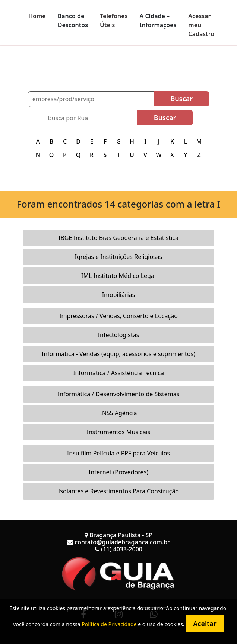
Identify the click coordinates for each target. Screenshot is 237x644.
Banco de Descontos (73, 20)
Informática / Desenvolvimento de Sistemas (119, 394)
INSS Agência (118, 413)
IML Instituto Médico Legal (118, 276)
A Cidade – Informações (158, 20)
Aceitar (205, 624)
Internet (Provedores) (118, 472)
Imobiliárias (119, 295)
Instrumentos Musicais (118, 432)
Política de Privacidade (109, 624)
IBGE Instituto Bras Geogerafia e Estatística (118, 238)
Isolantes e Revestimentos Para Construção (118, 491)
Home (37, 16)
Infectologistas (119, 335)
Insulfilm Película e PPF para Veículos (118, 453)
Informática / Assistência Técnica (118, 373)
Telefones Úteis (114, 20)
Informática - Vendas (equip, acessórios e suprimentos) (118, 354)
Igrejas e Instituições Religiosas (119, 257)
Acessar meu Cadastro (201, 25)
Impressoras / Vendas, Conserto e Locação (118, 316)
